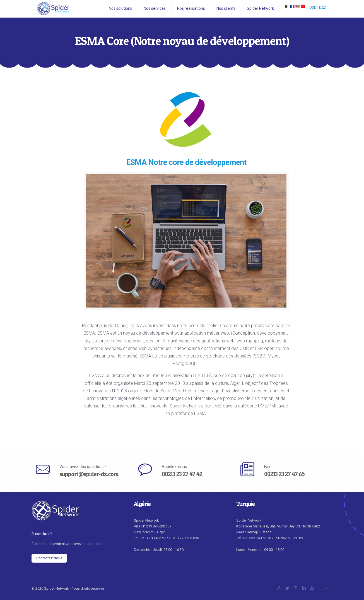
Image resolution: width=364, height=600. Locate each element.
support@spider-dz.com (89, 474)
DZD (323, 7)
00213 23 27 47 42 (182, 474)
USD (313, 7)
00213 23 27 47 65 (284, 474)
